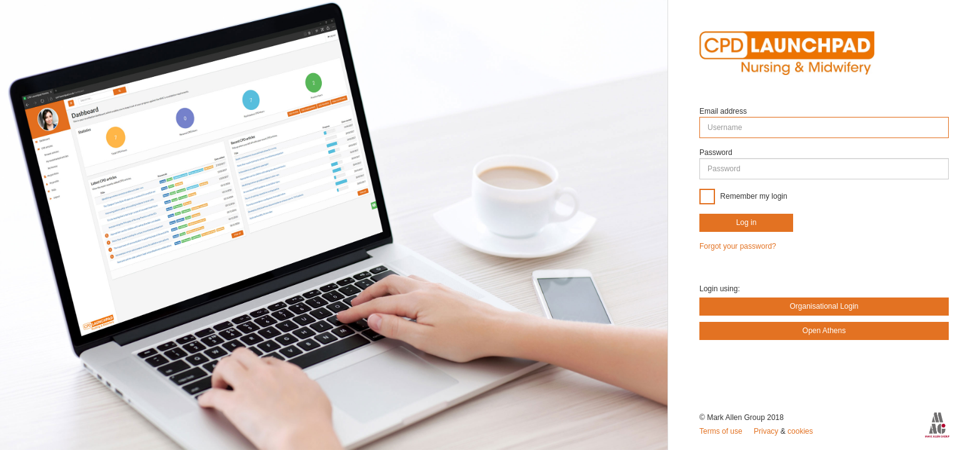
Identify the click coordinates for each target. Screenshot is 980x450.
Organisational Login (824, 306)
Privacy (767, 431)
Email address (723, 111)
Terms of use (722, 431)
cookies (800, 431)
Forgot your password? (738, 246)
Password (716, 152)
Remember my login (753, 196)
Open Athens (824, 331)
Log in (747, 222)
